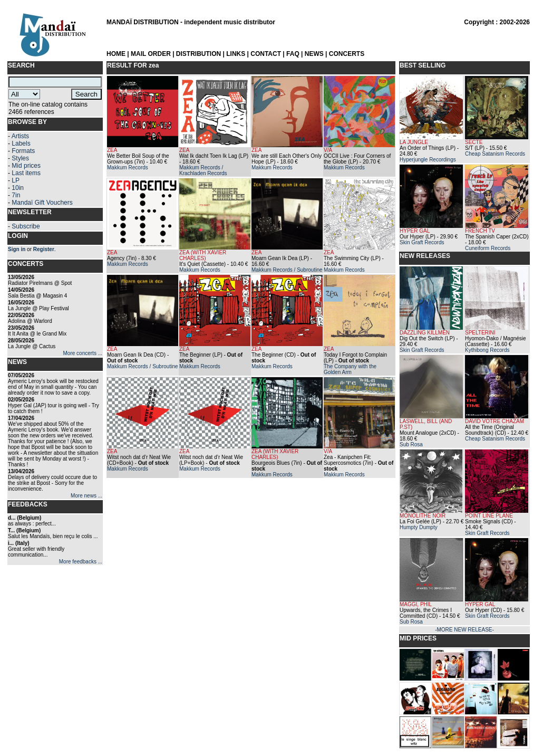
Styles (20, 158)
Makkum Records (128, 168)
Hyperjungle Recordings (428, 160)
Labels (21, 143)
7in (16, 195)
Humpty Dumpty (419, 527)
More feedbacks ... (81, 562)
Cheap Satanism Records (495, 154)
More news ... (86, 496)
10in (18, 188)
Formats (23, 151)
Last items (26, 173)
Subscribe (26, 226)
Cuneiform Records (488, 248)
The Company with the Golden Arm (350, 369)
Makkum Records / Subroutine (287, 270)
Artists (20, 136)
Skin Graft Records (422, 242)
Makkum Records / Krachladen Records (203, 170)
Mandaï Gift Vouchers (42, 203)
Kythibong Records (487, 350)
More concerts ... (83, 353)
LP (16, 180)
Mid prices (26, 166)
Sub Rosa (411, 444)
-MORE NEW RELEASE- (464, 630)
